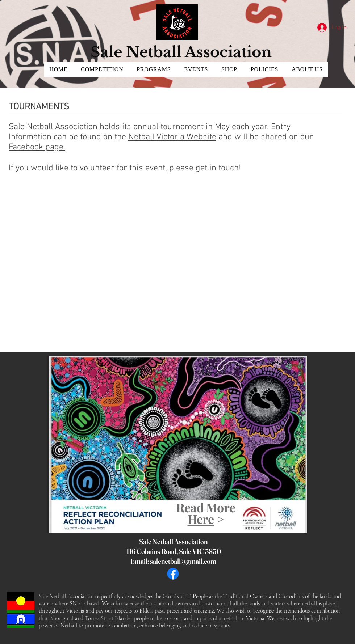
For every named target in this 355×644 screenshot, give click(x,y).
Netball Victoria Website (172, 137)
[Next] (298, 444)
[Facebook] (173, 574)
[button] (102, 69)
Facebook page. (37, 147)
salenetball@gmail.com (183, 561)
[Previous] (57, 444)
